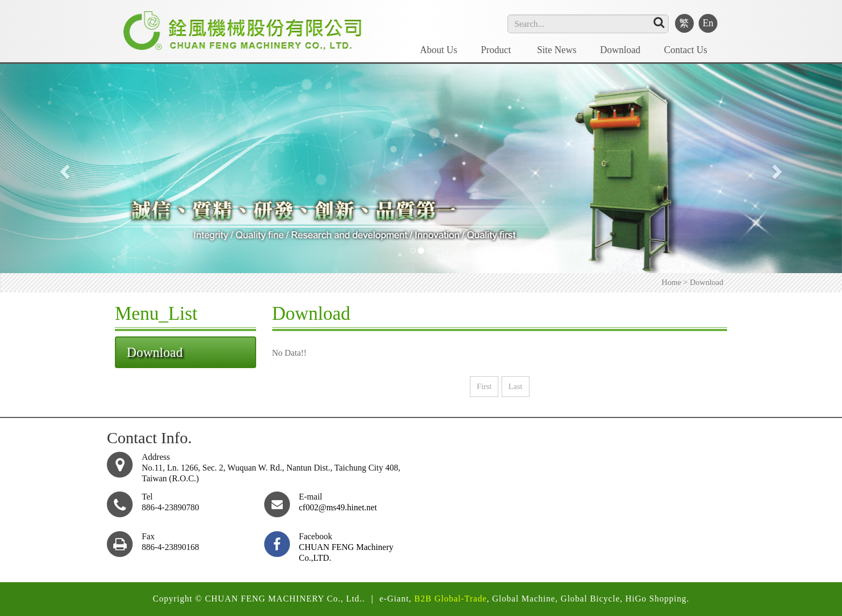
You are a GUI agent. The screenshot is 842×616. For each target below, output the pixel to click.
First (484, 386)
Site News (557, 50)
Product (498, 50)
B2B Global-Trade (451, 599)
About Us (439, 50)
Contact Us (686, 50)
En (708, 23)
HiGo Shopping (656, 599)
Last (516, 386)
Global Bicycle (590, 599)
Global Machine (524, 599)
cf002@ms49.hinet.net (338, 507)
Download (620, 50)
